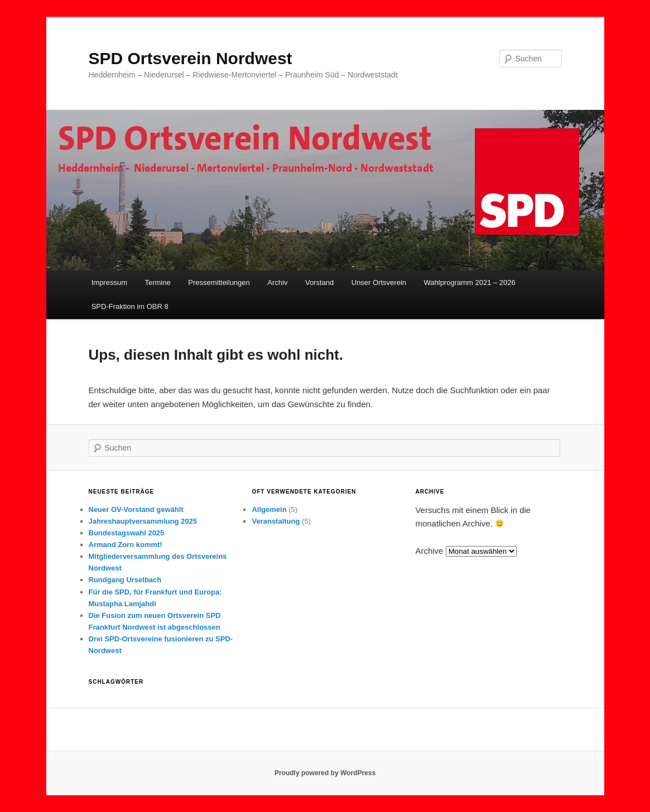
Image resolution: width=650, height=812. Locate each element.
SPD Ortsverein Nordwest (191, 58)
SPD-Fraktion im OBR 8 (130, 306)
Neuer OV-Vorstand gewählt (136, 509)
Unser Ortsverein (379, 282)
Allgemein (269, 509)
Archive (429, 551)
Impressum (109, 282)
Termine (157, 282)
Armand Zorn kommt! (126, 545)
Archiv (277, 282)
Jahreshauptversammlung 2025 (143, 521)
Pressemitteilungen (219, 282)
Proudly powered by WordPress (325, 773)
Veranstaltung (276, 521)
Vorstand (319, 282)
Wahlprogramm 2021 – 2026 (470, 282)
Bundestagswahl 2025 (127, 533)
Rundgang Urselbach (125, 580)
